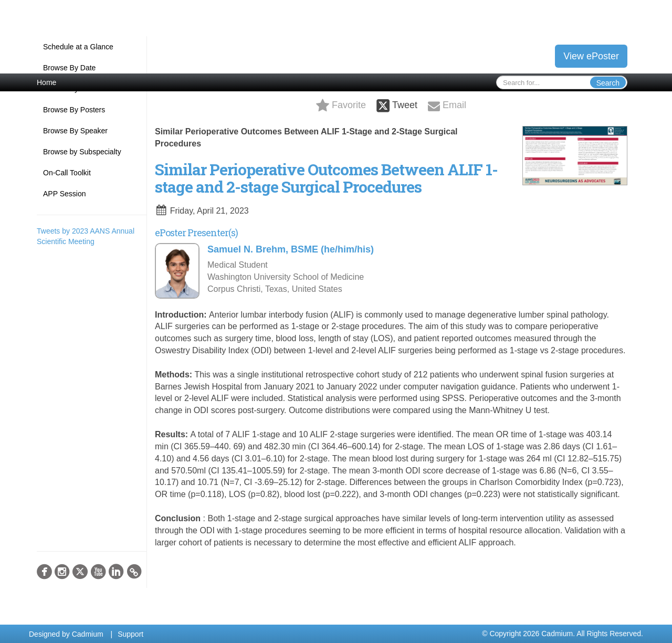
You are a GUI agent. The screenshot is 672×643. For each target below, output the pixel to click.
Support (130, 634)
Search (608, 83)
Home (46, 82)
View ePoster (591, 56)
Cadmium (88, 634)
